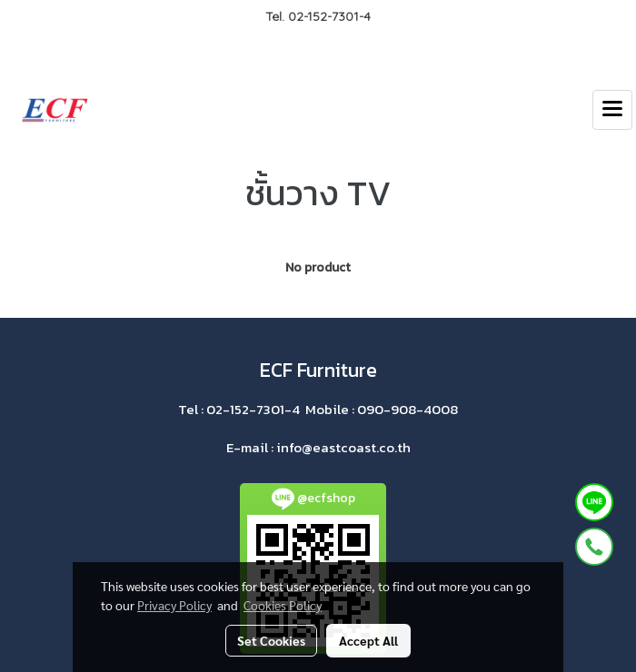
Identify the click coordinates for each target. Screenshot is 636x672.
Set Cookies (271, 640)
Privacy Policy (174, 605)
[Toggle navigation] (612, 110)
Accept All (368, 640)
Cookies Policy (283, 605)
